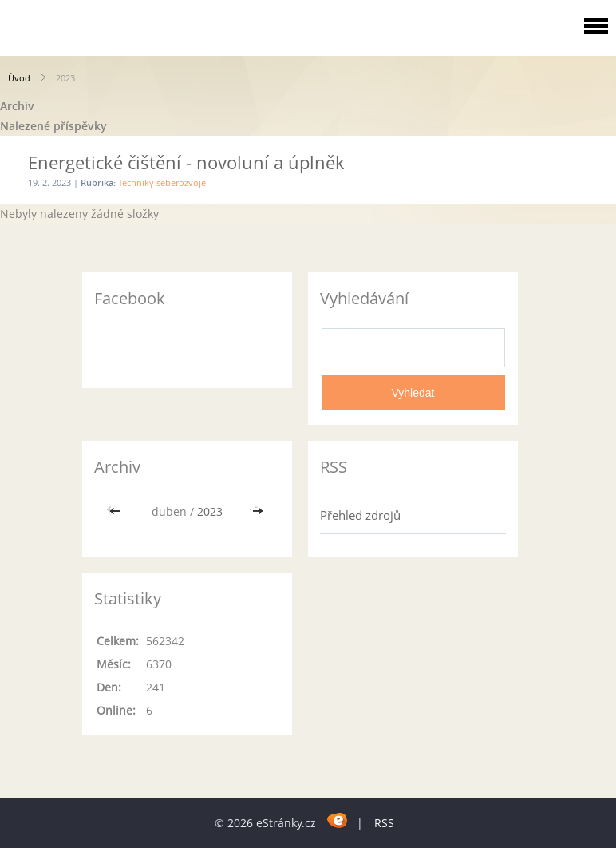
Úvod (19, 78)
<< (116, 511)
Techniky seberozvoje (162, 182)
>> (258, 511)
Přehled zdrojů (360, 515)
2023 (210, 511)
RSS (384, 823)
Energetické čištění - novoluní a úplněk (186, 162)
